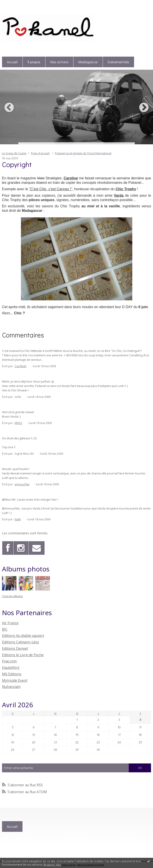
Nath (18, 519)
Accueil (12, 62)
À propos (34, 62)
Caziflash (21, 366)
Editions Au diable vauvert (23, 636)
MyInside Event (15, 680)
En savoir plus (52, 865)
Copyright (17, 164)
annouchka (22, 484)
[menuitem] (12, 62)
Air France (10, 623)
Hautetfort (11, 668)
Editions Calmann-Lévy (20, 642)
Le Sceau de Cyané (14, 153)
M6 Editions (12, 674)
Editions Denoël (15, 648)
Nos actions (59, 62)
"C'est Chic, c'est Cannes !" (51, 189)
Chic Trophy (126, 189)
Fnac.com (9, 661)
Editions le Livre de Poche (23, 655)
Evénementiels (118, 62)
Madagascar (88, 62)
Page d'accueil (40, 153)
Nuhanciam (11, 687)
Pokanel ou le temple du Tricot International (83, 153)
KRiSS (18, 423)
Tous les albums (12, 596)
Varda (119, 195)
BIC (5, 629)
